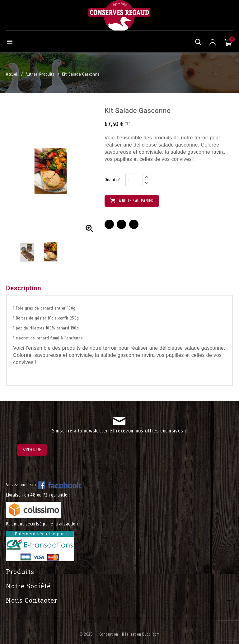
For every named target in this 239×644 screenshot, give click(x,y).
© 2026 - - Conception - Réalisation (111, 634)
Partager (109, 224)
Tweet (121, 224)
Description (24, 288)
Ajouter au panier (132, 201)
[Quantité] (133, 180)
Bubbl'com (151, 634)
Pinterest (134, 224)
